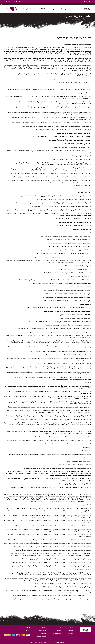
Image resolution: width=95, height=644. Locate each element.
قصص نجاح (71, 630)
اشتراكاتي (29, 9)
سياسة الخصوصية (41, 636)
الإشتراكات (42, 9)
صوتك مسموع (42, 630)
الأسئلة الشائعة (57, 633)
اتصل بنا (22, 9)
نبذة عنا (61, 9)
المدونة (35, 9)
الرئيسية (67, 9)
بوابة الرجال (43, 633)
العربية (7, 2)
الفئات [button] (50, 9)
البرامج (55, 9)
